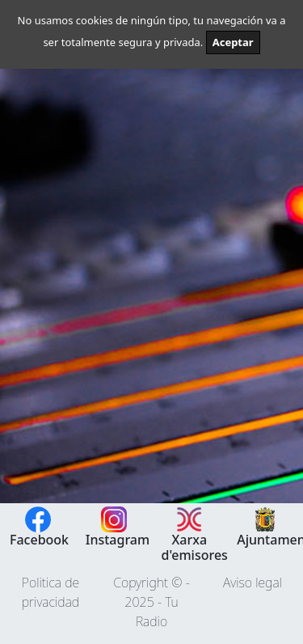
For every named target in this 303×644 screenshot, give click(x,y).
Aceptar (233, 42)
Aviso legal (253, 583)
